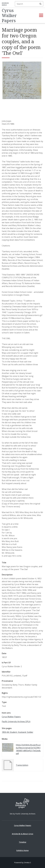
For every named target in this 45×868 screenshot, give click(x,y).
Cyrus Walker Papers (9, 15)
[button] (41, 15)
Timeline (22, 842)
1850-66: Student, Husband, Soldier (18, 732)
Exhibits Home (22, 850)
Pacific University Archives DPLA (16, 722)
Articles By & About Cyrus (22, 834)
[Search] (29, 4)
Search (40, 4)
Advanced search (5, 4)
